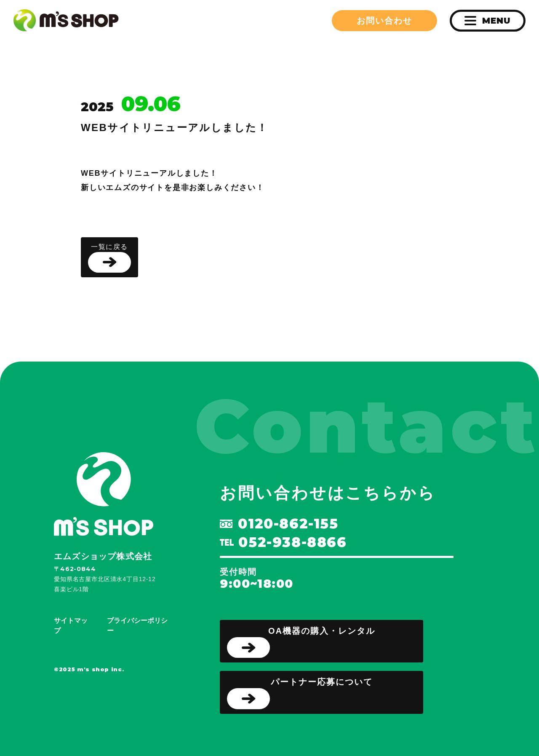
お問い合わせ (384, 21)
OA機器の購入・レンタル (301, 642)
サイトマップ (71, 626)
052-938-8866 (283, 542)
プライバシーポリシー (137, 626)
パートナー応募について (300, 693)
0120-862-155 (279, 524)
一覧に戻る (109, 258)
